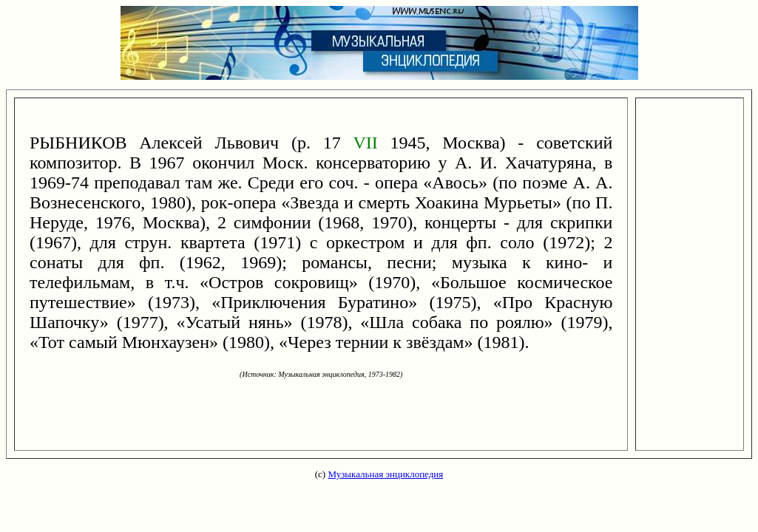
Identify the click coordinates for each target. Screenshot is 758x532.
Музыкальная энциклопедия (385, 474)
